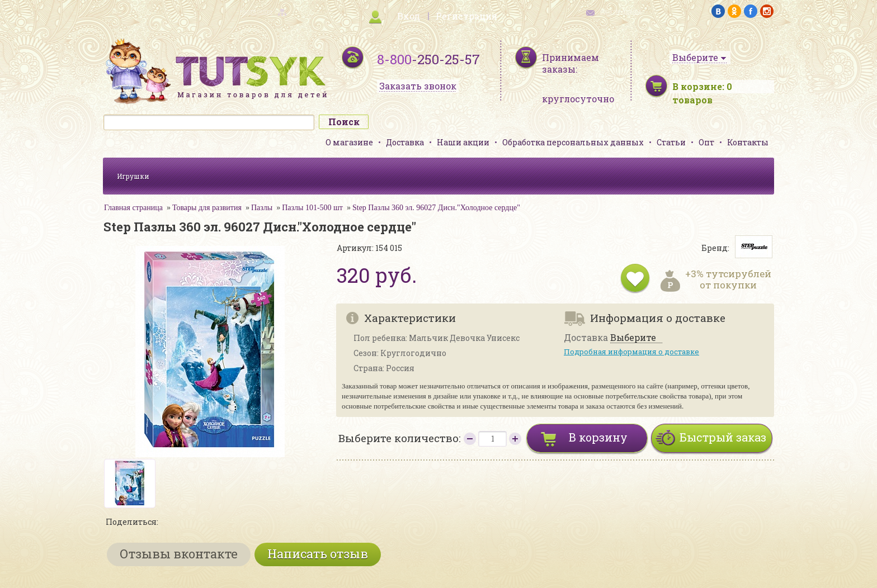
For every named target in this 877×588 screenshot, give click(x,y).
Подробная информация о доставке (631, 352)
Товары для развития (207, 208)
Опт (706, 142)
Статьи (671, 142)
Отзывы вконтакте (179, 554)
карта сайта (256, 11)
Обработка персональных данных (573, 142)
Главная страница (133, 208)
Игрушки (133, 176)
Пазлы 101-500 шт (312, 208)
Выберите (633, 338)
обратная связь (621, 11)
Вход (409, 16)
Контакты (748, 142)
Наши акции (463, 142)
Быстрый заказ (723, 437)
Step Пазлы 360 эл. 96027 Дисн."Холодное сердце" (436, 208)
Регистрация (466, 16)
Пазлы (262, 208)
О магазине (349, 142)
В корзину (598, 437)
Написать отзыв (318, 554)
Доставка (405, 142)
